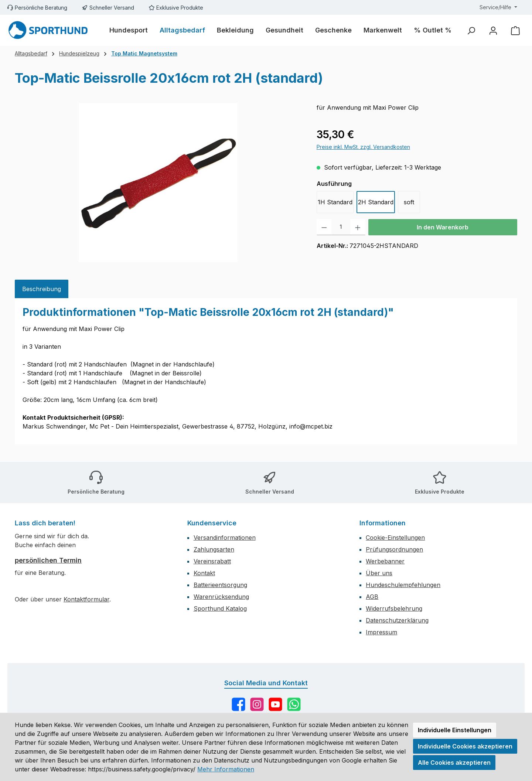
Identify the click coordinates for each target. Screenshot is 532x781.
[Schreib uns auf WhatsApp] (294, 704)
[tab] (42, 289)
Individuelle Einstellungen (455, 730)
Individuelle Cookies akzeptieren (465, 746)
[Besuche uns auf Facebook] (238, 704)
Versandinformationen (225, 538)
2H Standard (376, 202)
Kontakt (204, 573)
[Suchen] (471, 30)
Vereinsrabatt (212, 561)
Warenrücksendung (221, 597)
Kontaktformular (86, 599)
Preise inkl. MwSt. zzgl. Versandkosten (363, 147)
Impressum (381, 632)
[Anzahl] (341, 227)
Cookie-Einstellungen (395, 538)
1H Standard (335, 202)
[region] (158, 183)
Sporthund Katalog (220, 608)
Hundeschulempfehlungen (403, 585)
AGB (372, 597)
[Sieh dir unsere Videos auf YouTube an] (275, 704)
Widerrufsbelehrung (394, 608)
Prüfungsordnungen (394, 549)
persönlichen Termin (48, 560)
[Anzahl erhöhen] (358, 227)
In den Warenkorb (443, 227)
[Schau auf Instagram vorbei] (257, 704)
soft (409, 202)
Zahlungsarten (214, 549)
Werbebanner (385, 561)
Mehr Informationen (226, 769)
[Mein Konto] (493, 30)
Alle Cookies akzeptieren (454, 763)
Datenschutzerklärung (397, 620)
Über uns (379, 573)
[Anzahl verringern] (324, 227)
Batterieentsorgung (220, 585)
